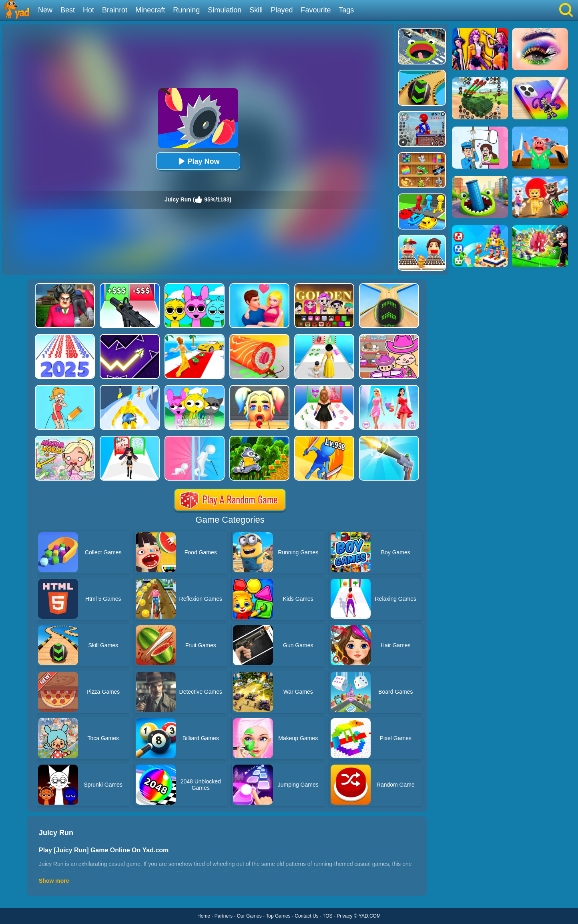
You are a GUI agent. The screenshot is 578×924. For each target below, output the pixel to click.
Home (204, 916)
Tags (346, 10)
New (45, 10)
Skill (256, 10)
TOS (327, 916)
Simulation (225, 10)
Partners (224, 916)
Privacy (344, 916)
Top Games (278, 916)
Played (282, 10)
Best (68, 10)
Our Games (249, 916)
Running (186, 10)
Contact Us (306, 916)
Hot (88, 10)
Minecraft (150, 10)
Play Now (198, 161)
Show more (54, 881)
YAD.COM (370, 916)
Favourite (316, 10)
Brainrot (115, 10)
